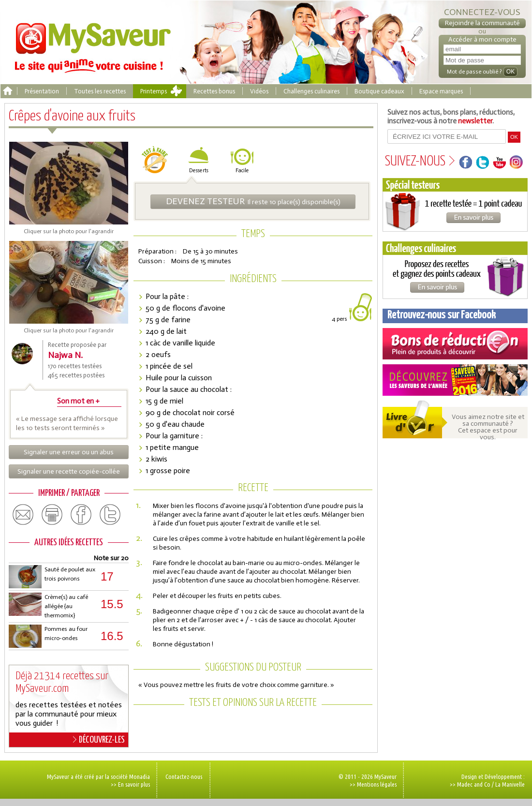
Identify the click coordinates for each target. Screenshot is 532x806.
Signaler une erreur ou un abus (69, 452)
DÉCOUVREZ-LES (99, 740)
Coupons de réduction (455, 344)
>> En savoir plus (130, 784)
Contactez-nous (184, 776)
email (23, 515)
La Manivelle (510, 784)
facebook (81, 515)
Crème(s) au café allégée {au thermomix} (66, 606)
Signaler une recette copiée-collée (69, 471)
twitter (110, 515)
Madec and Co (474, 784)
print (52, 515)
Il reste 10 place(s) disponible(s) (253, 201)
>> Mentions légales (373, 784)
